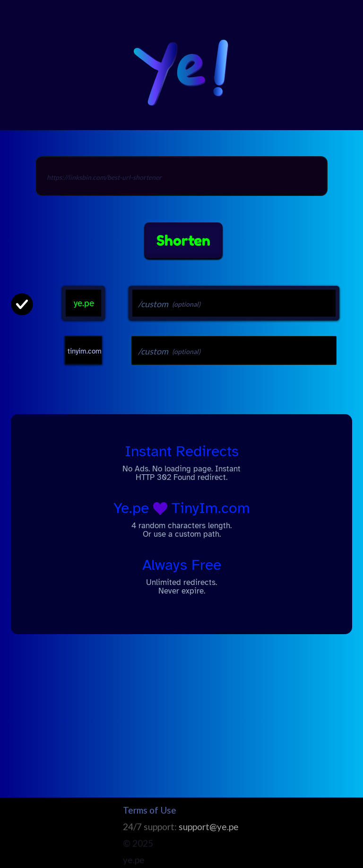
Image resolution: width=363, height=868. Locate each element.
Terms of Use (150, 810)
